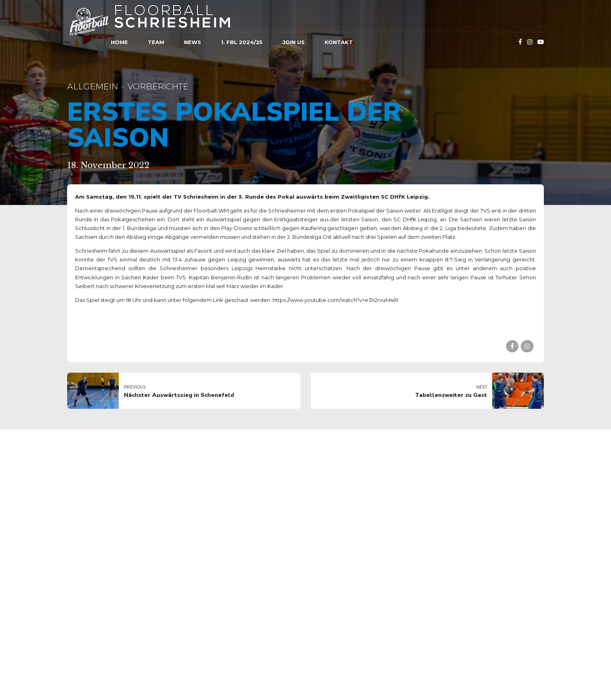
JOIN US (294, 42)
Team (156, 42)
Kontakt (339, 42)
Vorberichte (158, 86)
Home (119, 42)
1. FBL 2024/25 (242, 42)
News (192, 42)
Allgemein (93, 86)
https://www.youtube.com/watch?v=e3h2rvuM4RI (335, 300)
